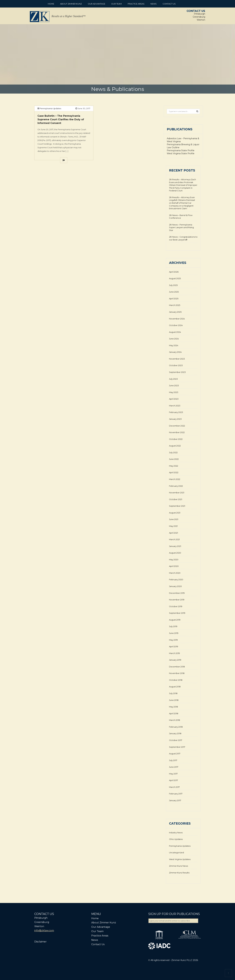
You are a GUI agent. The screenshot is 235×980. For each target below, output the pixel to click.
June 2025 (174, 292)
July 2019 (173, 626)
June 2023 (174, 385)
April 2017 (173, 780)
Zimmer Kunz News (178, 866)
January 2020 (175, 586)
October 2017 (176, 740)
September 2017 (177, 747)
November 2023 (177, 359)
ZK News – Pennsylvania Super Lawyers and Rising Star (181, 227)
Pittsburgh (200, 14)
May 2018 (173, 707)
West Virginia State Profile (181, 153)
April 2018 (174, 713)
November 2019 (177, 600)
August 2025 (175, 278)
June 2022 (174, 459)
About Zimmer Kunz (71, 4)
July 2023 (173, 379)
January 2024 (175, 352)
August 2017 (175, 754)
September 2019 (177, 613)
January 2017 (175, 800)
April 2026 (174, 272)
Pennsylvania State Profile (181, 150)
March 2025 (175, 305)
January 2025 (175, 312)
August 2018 (175, 687)
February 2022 (176, 486)
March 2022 (175, 479)
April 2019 (174, 646)
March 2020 (175, 573)
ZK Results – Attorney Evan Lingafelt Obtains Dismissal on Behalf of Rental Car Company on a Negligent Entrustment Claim (182, 203)
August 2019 (175, 620)
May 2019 (173, 640)
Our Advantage (97, 4)
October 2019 (176, 606)
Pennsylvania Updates (50, 108)
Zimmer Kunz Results (179, 873)
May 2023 (174, 392)
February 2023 (176, 412)
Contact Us (169, 4)
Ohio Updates (176, 839)
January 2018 (175, 733)
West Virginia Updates (180, 859)
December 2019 (177, 593)
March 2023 (175, 406)
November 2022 (177, 432)
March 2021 (174, 539)
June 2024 (174, 339)
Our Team (116, 4)
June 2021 (174, 519)
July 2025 (173, 285)
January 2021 (175, 546)
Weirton (201, 20)
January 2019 (175, 660)
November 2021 (177, 493)
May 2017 (173, 774)
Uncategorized (176, 853)
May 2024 (174, 345)
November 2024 (177, 319)
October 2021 (176, 499)
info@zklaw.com (44, 931)
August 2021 (175, 513)
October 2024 (176, 325)
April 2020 (174, 566)
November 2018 (177, 673)
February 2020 (176, 580)
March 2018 (175, 720)
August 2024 (175, 332)
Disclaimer (40, 942)
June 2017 (174, 767)
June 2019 (174, 633)
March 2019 (174, 653)
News (154, 4)
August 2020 (175, 553)
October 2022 (176, 439)
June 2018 (174, 700)
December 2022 (177, 426)
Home (51, 4)
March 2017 (174, 787)
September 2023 (177, 372)
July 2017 (173, 760)
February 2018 (176, 727)
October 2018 (176, 680)
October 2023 (176, 365)
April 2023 (174, 399)
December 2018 (177, 667)
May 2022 (174, 466)
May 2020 (174, 560)
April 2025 (174, 299)
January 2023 (175, 419)
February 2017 (176, 794)
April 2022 (174, 472)
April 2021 (173, 533)
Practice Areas (136, 4)
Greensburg (199, 17)
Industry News (176, 833)
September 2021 (177, 506)
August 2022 (175, 446)
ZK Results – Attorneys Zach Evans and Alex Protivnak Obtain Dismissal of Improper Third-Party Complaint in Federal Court (183, 185)
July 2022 (173, 452)
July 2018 (173, 693)
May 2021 (173, 526)
